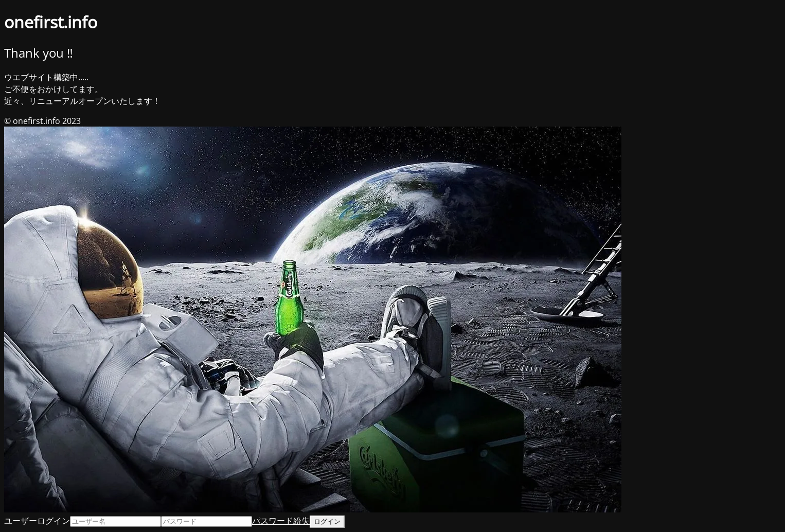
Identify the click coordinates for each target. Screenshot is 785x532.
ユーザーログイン (37, 521)
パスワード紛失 (281, 521)
